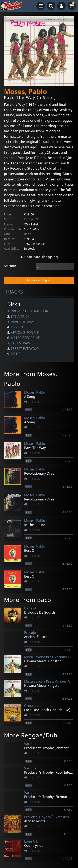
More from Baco (28, 600)
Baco (28, 234)
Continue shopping (39, 257)
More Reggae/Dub (31, 735)
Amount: (10, 266)
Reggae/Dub (34, 219)
